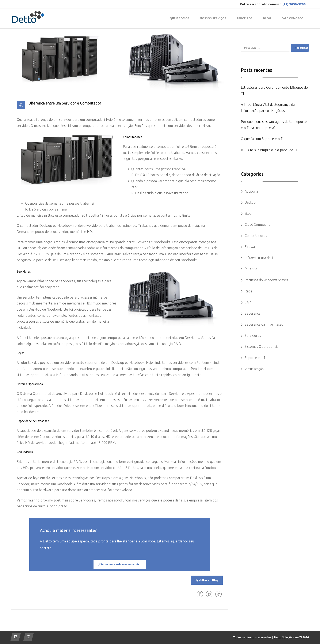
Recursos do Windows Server (266, 280)
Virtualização (254, 369)
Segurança (253, 313)
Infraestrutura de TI (260, 258)
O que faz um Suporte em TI (262, 139)
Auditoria (251, 191)
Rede (249, 291)
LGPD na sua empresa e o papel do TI (269, 150)
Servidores (253, 336)
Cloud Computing (258, 224)
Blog (248, 213)
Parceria (251, 269)
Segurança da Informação (264, 324)
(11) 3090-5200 (294, 4)
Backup (250, 202)
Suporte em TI (256, 358)
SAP (248, 302)
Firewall (251, 247)
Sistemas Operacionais (261, 346)
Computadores (256, 236)
